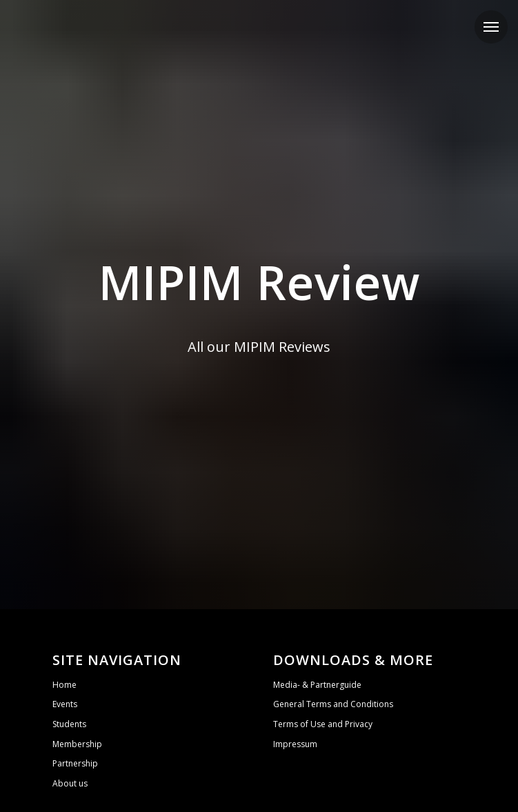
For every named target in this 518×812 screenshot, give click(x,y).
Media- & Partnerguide (317, 685)
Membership (77, 744)
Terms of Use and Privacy (323, 724)
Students (69, 724)
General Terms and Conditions (333, 704)
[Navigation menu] (491, 27)
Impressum (295, 744)
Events (65, 704)
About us (70, 783)
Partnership (75, 763)
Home (64, 685)
